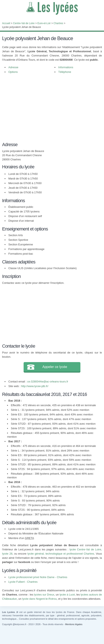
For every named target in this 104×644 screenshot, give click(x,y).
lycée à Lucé (67, 595)
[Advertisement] (50, 110)
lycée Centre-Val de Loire (85, 549)
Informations (66, 67)
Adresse (13, 67)
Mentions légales (74, 624)
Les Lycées (52, 8)
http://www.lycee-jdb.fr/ (35, 386)
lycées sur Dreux (44, 595)
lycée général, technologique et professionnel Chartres (61, 554)
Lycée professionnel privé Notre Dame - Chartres (38, 577)
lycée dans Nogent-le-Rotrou (39, 599)
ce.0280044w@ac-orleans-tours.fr (48, 382)
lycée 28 (7, 554)
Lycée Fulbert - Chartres (23, 582)
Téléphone (65, 72)
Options (13, 72)
